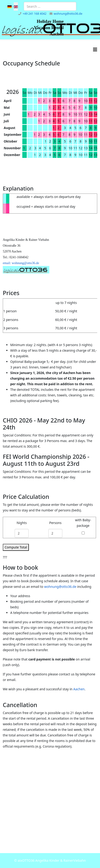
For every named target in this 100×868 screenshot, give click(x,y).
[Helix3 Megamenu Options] (95, 49)
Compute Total (16, 547)
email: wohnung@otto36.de (21, 263)
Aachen (79, 689)
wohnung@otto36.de (68, 14)
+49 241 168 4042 (34, 14)
